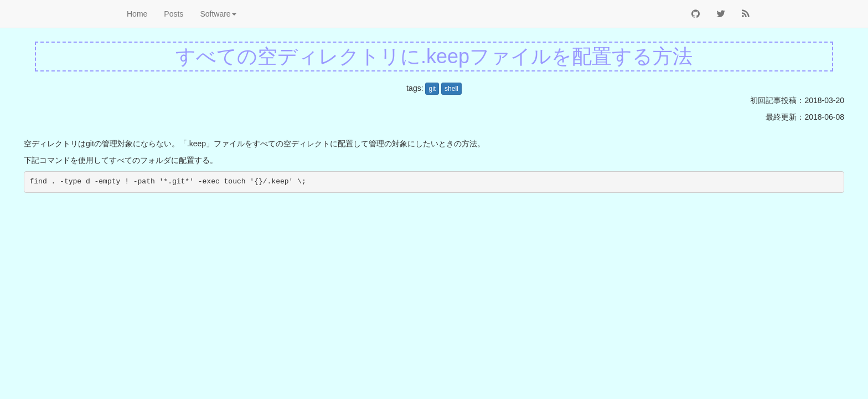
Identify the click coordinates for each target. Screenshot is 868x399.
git (432, 89)
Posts (174, 14)
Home (137, 14)
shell (451, 89)
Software (218, 14)
